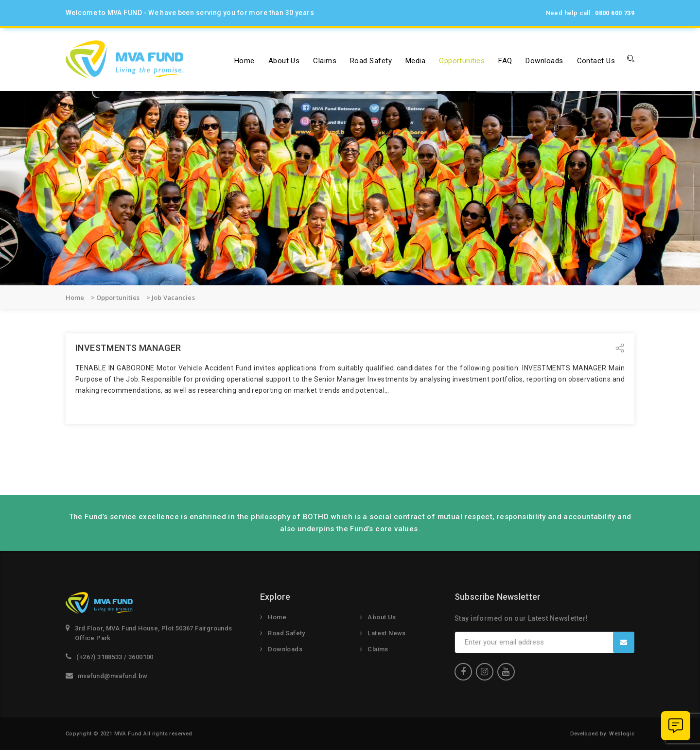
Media (415, 61)
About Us (382, 617)
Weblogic (622, 734)
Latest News (386, 633)
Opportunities (462, 61)
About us (284, 61)
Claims (325, 61)
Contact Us (596, 61)
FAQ (505, 61)
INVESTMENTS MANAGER (128, 348)
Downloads (544, 61)
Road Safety (371, 61)
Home (245, 61)
